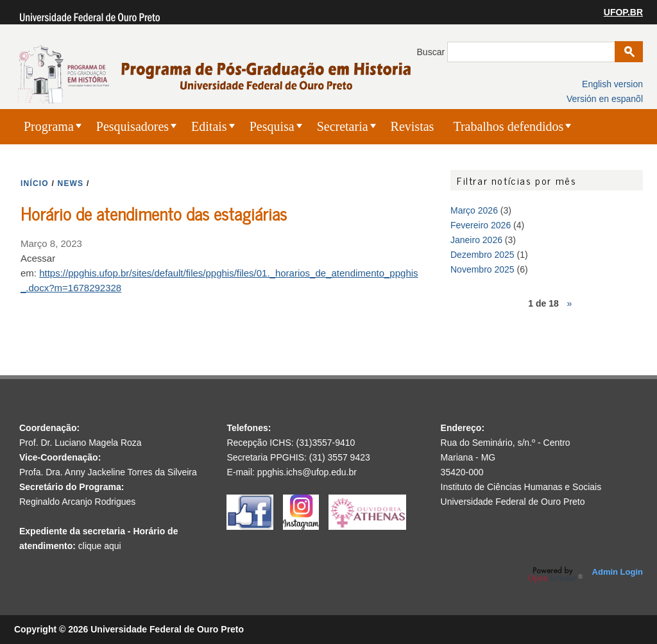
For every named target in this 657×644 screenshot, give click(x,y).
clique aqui (100, 546)
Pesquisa (272, 126)
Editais (209, 126)
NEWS (71, 183)
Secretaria (343, 126)
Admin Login (618, 572)
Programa (49, 126)
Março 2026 (474, 210)
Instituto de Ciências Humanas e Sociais (521, 487)
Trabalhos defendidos (508, 126)
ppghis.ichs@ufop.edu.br (307, 472)
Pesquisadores (132, 126)
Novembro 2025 (482, 269)
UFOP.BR (623, 12)
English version (612, 84)
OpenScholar (555, 575)
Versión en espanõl (605, 99)
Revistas (413, 126)
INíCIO (35, 183)
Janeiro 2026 (476, 240)
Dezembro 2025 (482, 255)
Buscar (432, 52)
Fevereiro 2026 (481, 225)
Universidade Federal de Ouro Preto (513, 502)
